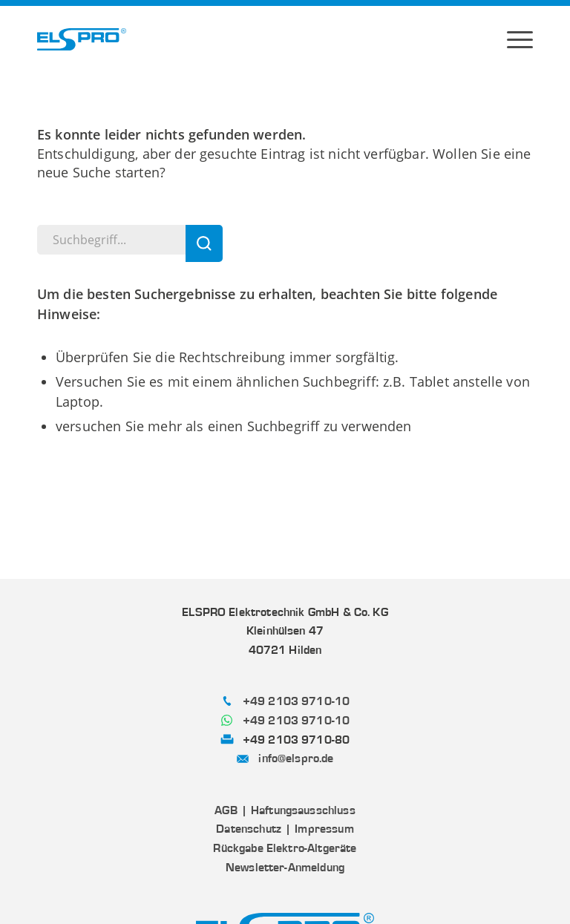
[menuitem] (520, 39)
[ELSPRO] (82, 39)
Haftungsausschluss (303, 810)
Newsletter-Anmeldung (285, 868)
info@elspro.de (296, 758)
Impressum (324, 829)
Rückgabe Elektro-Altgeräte (285, 848)
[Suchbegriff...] (130, 240)
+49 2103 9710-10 (297, 701)
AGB (226, 810)
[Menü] (520, 39)
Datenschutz (249, 829)
